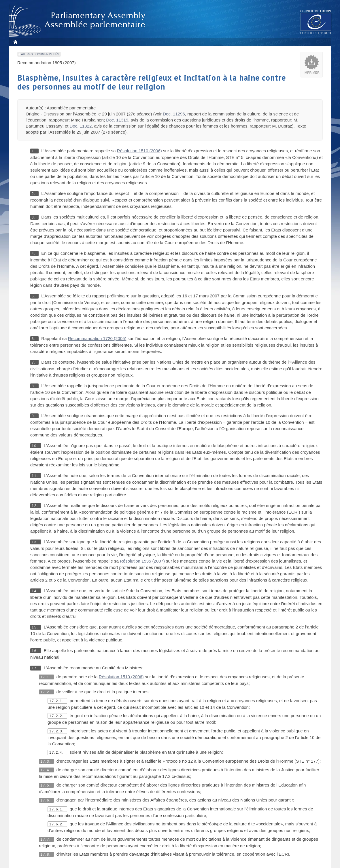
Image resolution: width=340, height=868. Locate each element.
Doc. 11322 (81, 126)
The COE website (316, 22)
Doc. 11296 (174, 114)
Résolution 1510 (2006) (139, 151)
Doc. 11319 (117, 120)
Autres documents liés (40, 54)
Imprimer (312, 73)
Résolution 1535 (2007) (142, 561)
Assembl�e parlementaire (78, 21)
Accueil (15, 42)
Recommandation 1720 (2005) (97, 338)
